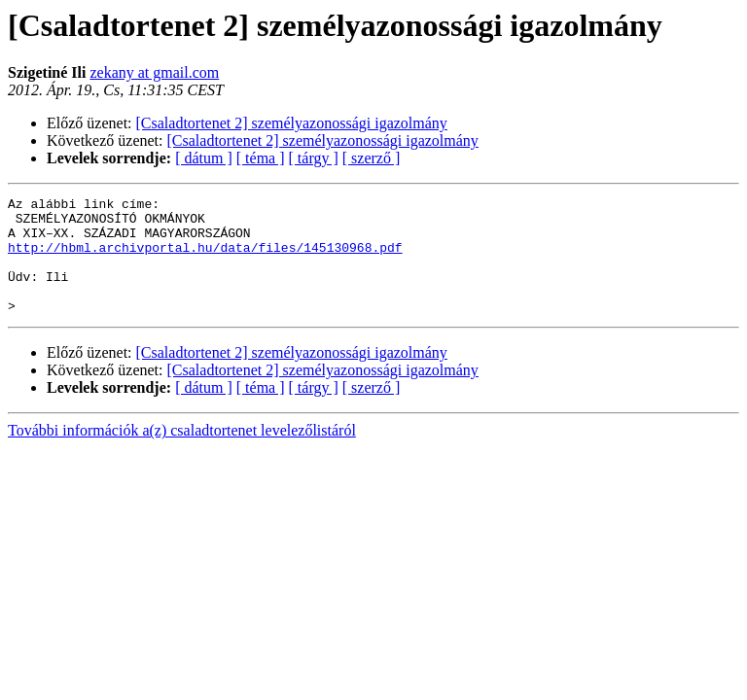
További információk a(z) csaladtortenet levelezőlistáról (182, 454)
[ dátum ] (204, 158)
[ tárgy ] (314, 158)
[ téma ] (261, 158)
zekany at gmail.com (154, 72)
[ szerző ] (372, 158)
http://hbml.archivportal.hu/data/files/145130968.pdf (205, 259)
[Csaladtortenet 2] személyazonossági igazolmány (292, 123)
